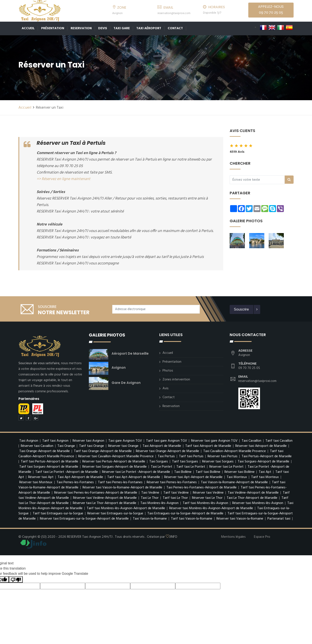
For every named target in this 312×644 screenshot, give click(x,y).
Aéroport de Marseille (130, 353)
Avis (166, 388)
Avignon (119, 368)
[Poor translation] (16, 580)
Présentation (53, 28)
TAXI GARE (122, 28)
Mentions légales (233, 537)
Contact (175, 28)
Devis (103, 28)
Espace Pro (262, 537)
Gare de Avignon (126, 383)
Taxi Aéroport (149, 28)
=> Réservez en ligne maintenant (63, 179)
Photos (168, 371)
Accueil (28, 28)
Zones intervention (176, 380)
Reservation (81, 28)
